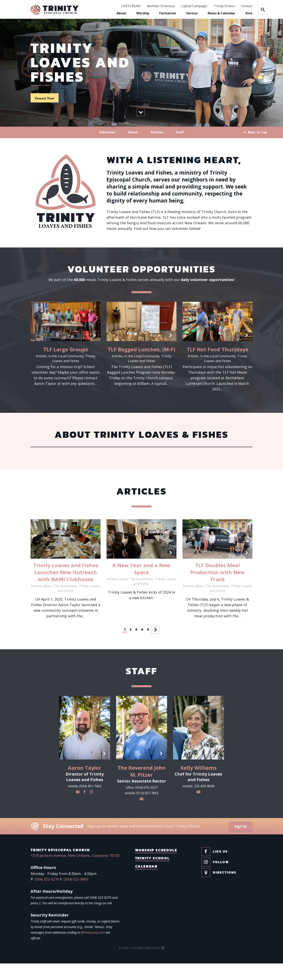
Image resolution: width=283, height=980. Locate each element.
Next (156, 646)
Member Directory (161, 6)
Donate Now (45, 107)
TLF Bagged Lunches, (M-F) (141, 366)
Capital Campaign (194, 6)
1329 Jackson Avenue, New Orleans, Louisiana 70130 (75, 872)
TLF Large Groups (66, 366)
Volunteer (107, 149)
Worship (143, 13)
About (121, 13)
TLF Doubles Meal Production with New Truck (217, 589)
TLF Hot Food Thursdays (217, 366)
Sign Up (241, 843)
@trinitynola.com (93, 949)
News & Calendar (221, 13)
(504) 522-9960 (76, 896)
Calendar (146, 883)
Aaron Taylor (85, 784)
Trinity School (224, 6)
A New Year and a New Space (141, 585)
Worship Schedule (156, 866)
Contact (247, 6)
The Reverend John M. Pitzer (142, 788)
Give (249, 13)
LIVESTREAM (131, 6)
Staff (180, 149)
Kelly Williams (198, 784)
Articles (157, 149)
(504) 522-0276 (47, 896)
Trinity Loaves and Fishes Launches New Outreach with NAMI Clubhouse (66, 589)
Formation (168, 13)
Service (192, 13)
